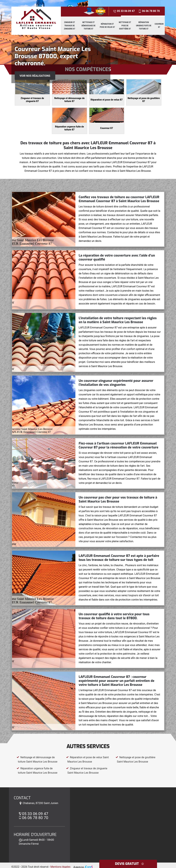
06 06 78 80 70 (149, 11)
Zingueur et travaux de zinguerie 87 (70, 26)
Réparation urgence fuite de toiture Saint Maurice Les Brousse (37, 771)
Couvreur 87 (159, 26)
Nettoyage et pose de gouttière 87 (125, 26)
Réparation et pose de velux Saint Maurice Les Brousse (88, 759)
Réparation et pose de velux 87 (107, 26)
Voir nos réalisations (35, 76)
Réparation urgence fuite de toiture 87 (144, 26)
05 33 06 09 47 (124, 11)
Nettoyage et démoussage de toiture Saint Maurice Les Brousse (37, 759)
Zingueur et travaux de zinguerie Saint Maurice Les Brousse (87, 771)
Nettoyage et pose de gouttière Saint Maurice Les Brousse (136, 759)
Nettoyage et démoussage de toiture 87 (88, 26)
